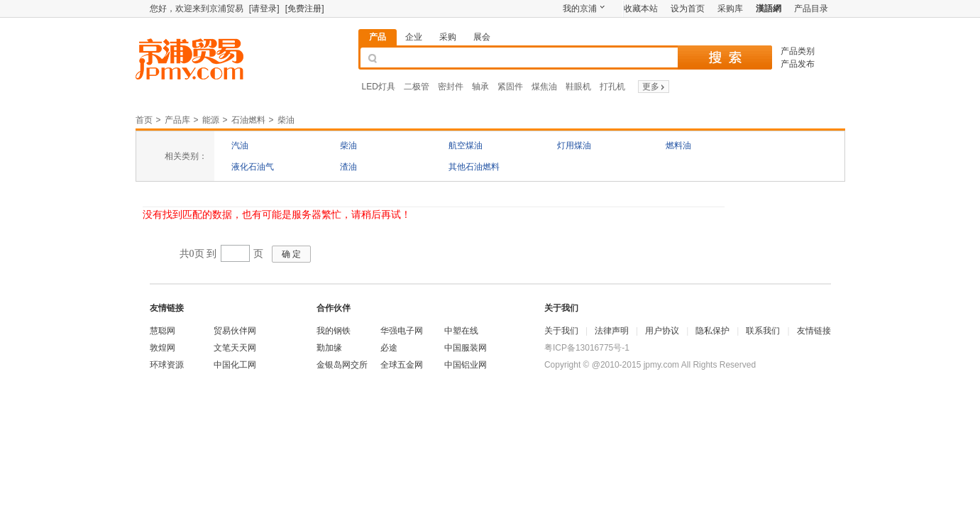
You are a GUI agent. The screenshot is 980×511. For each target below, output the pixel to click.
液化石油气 (253, 167)
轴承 (480, 87)
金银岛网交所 (342, 365)
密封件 (451, 87)
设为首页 (688, 9)
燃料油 (678, 145)
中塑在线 (461, 331)
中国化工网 (235, 365)
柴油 (286, 120)
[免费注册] (305, 9)
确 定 (291, 254)
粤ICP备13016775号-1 (587, 348)
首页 (144, 120)
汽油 (240, 145)
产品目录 (811, 9)
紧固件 (510, 87)
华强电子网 (402, 331)
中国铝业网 (466, 365)
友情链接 (814, 331)
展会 (482, 37)
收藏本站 (641, 9)
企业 (414, 37)
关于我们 (561, 331)
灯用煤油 (574, 145)
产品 (378, 37)
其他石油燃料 (474, 167)
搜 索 (725, 57)
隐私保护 (712, 331)
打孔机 (612, 87)
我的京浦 (580, 9)
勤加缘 (329, 348)
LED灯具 (379, 87)
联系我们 (763, 331)
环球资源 (167, 365)
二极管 (417, 87)
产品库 (177, 120)
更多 (655, 87)
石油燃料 (248, 120)
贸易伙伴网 (235, 331)
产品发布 (798, 64)
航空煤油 (466, 145)
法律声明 (612, 331)
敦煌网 (163, 348)
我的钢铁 (334, 331)
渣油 (348, 167)
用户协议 (662, 331)
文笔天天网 (235, 348)
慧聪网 (163, 331)
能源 (211, 120)
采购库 (730, 9)
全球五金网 (402, 365)
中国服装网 (466, 348)
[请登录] (264, 9)
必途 (389, 348)
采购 (448, 37)
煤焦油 (544, 87)
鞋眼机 (578, 87)
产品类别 (798, 51)
